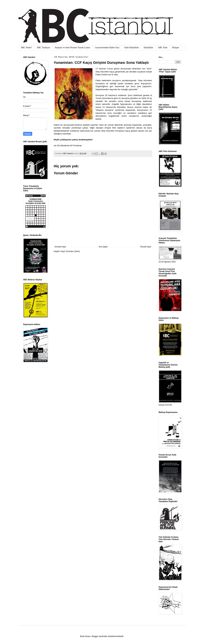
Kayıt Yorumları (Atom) (70, 251)
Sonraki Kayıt (60, 247)
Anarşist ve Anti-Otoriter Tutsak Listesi (73, 48)
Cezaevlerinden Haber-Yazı (107, 48)
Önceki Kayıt (146, 247)
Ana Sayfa (103, 247)
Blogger (95, 636)
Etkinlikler (149, 48)
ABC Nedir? (26, 48)
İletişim (176, 48)
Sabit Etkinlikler (131, 48)
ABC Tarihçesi (43, 48)
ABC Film (163, 48)
